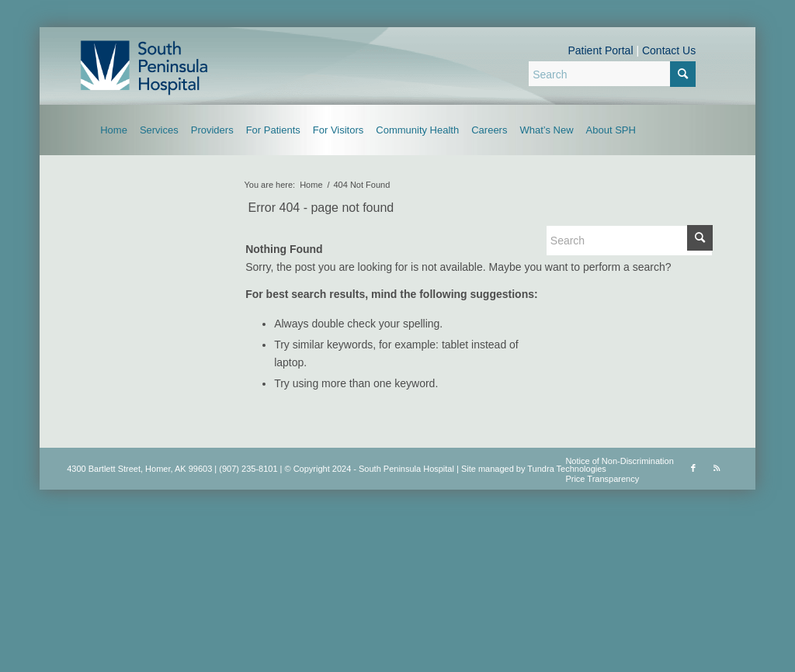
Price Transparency (602, 479)
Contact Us (669, 50)
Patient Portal (600, 50)
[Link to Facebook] (693, 468)
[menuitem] (114, 130)
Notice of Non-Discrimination (619, 461)
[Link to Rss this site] (717, 468)
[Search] (612, 74)
